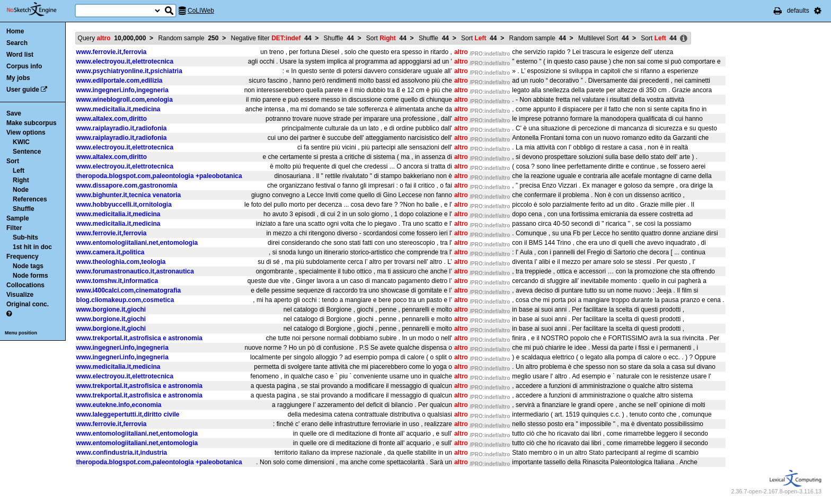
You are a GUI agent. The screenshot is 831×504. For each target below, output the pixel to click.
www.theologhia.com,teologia (121, 262)
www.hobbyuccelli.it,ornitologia (124, 205)
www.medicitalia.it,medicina (118, 109)
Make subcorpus (32, 123)
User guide (23, 90)
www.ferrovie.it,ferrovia (112, 52)
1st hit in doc (32, 247)
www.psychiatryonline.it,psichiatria (129, 71)
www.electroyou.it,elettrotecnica (125, 61)
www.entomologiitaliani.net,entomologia (137, 243)
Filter (14, 228)
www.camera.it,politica (110, 252)
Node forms (30, 276)
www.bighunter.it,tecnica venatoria (129, 195)
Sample (18, 218)
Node (21, 190)
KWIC (21, 142)
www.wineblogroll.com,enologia (125, 100)
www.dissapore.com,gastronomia (127, 185)
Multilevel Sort (603, 38)
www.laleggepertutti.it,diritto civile (128, 414)
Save (14, 113)
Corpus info (24, 66)
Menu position (21, 333)
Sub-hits (25, 237)
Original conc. (28, 304)
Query (112, 38)
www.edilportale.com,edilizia (120, 81)
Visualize (20, 295)
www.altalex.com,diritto (112, 119)
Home (15, 31)
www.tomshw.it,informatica (117, 281)
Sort (13, 161)
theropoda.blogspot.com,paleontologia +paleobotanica (159, 176)
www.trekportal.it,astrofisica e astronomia (139, 338)
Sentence (27, 152)
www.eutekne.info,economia (119, 405)
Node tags (28, 266)
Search (17, 43)
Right (21, 180)
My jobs (18, 78)
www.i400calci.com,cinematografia (129, 290)
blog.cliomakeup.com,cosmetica (125, 300)
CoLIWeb (201, 11)
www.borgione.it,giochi (111, 310)
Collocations (25, 285)
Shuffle (24, 209)
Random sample (188, 38)
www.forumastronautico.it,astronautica (135, 271)
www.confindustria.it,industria (122, 453)
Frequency (23, 257)
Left (19, 171)
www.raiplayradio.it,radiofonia (122, 128)
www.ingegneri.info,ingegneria (122, 90)
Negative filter (271, 38)
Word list (20, 55)
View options (26, 132)
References (30, 199)
